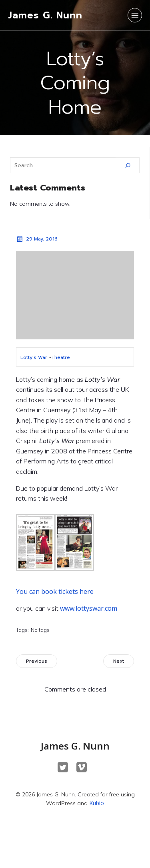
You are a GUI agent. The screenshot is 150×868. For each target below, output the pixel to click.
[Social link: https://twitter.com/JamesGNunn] (66, 768)
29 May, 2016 (37, 239)
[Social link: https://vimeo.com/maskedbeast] (85, 768)
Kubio (97, 803)
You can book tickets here (55, 591)
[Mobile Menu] (135, 15)
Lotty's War (34, 357)
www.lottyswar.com (89, 608)
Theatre (61, 357)
